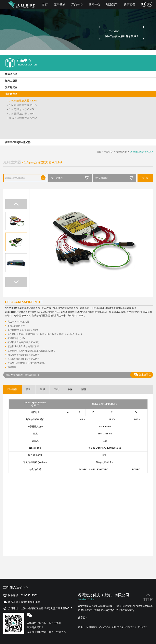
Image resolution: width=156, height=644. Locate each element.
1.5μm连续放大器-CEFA (23, 101)
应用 (42, 389)
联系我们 (112, 4)
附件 (84, 389)
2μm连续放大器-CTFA (22, 114)
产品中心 (77, 4)
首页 (45, 4)
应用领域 (60, 4)
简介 (29, 389)
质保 (70, 389)
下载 (56, 389)
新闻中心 (94, 4)
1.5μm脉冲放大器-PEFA (23, 105)
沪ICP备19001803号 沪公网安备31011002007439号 (106, 610)
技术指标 (12, 389)
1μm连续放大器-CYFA (22, 109)
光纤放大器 (121, 152)
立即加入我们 (16, 587)
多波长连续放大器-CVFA (23, 118)
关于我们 (129, 4)
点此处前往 (142, 375)
